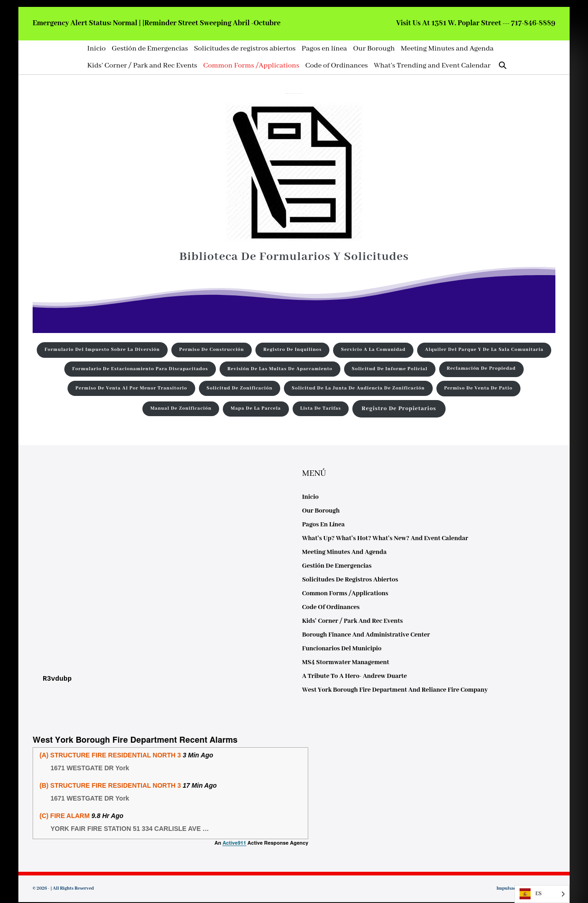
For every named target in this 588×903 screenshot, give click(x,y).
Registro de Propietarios (399, 409)
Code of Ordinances (336, 66)
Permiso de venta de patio (478, 388)
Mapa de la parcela (256, 409)
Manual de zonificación (181, 409)
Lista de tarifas (320, 409)
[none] (542, 894)
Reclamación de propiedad (481, 369)
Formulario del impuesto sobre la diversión (102, 350)
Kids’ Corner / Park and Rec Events (142, 66)
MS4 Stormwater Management (346, 662)
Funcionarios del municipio (342, 649)
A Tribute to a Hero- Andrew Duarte (355, 676)
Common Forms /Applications (251, 66)
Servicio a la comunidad (373, 350)
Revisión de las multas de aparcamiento (280, 369)
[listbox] (542, 894)
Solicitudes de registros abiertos (245, 49)
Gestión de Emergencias (150, 49)
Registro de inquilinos (292, 350)
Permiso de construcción (212, 350)
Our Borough (374, 49)
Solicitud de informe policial (390, 369)
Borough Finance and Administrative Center (366, 635)
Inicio (96, 49)
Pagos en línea (325, 49)
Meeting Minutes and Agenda (447, 49)
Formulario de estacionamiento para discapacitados (140, 369)
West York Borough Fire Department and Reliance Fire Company (395, 690)
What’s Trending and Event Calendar (432, 66)
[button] (503, 66)
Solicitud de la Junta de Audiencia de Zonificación (358, 388)
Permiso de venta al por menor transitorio (131, 388)
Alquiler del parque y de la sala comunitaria (484, 350)
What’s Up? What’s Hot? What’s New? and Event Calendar (385, 538)
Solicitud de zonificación (240, 388)
